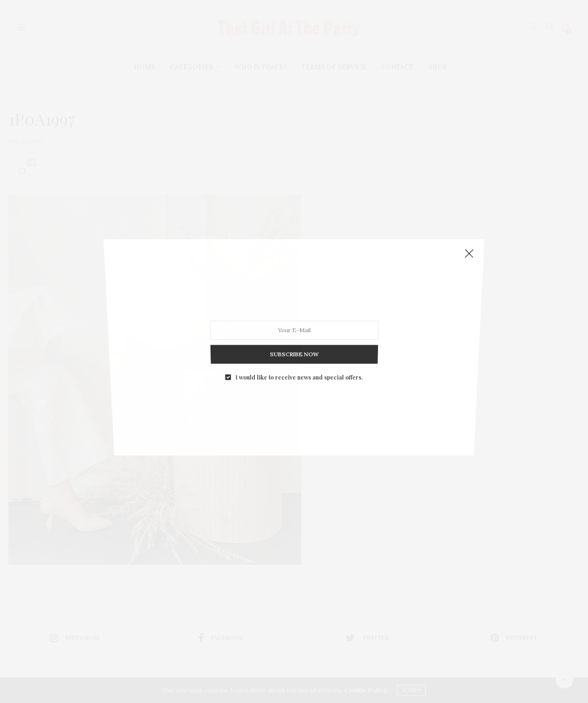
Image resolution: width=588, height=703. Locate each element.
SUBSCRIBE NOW (294, 300)
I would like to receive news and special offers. (298, 311)
